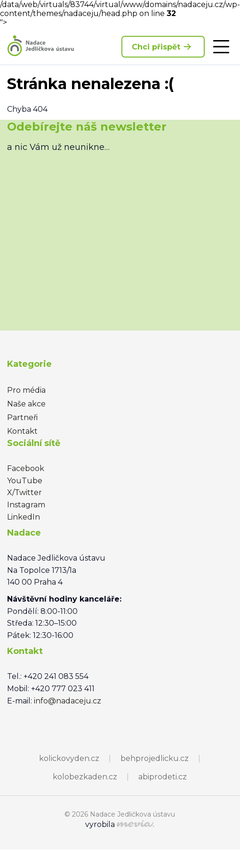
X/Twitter (24, 492)
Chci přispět (163, 47)
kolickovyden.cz (69, 758)
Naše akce (26, 404)
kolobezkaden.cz (85, 777)
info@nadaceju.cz (68, 701)
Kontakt (22, 431)
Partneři (22, 417)
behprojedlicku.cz (155, 758)
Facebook (26, 468)
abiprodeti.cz (163, 777)
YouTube (25, 481)
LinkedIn (24, 517)
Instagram (26, 505)
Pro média (26, 390)
